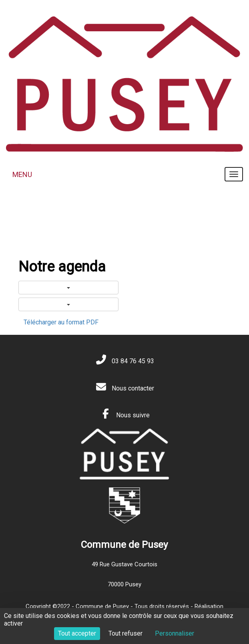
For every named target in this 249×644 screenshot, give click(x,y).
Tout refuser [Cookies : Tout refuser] (126, 633)
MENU (22, 174)
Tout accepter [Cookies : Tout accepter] (77, 633)
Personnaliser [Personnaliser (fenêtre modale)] (175, 633)
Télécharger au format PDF (61, 322)
